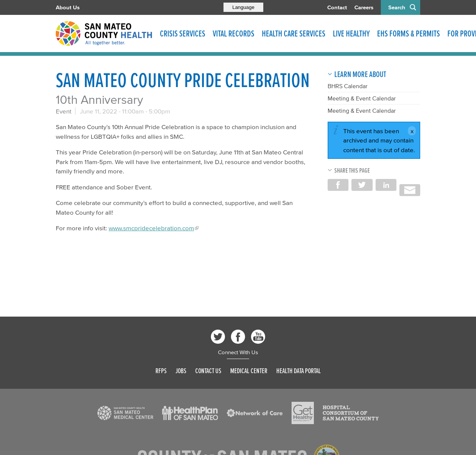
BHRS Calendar (348, 86)
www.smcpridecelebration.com (151, 228)
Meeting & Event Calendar (362, 98)
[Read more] (125, 413)
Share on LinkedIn (386, 185)
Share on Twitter (362, 185)
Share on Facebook (338, 185)
